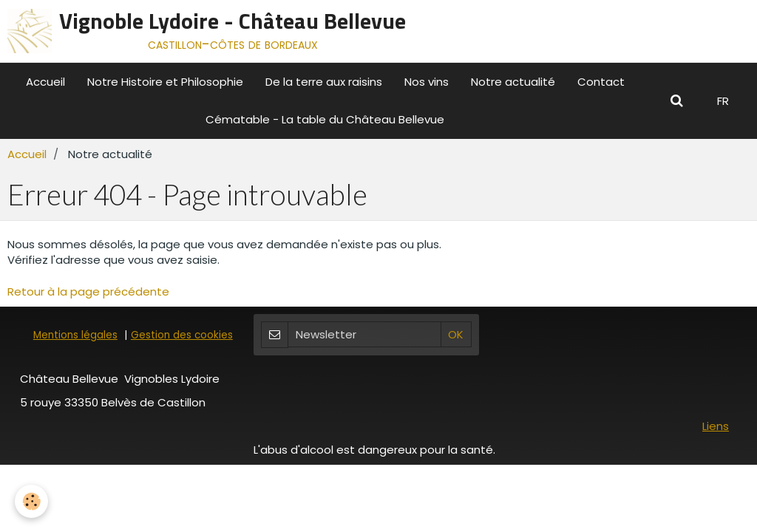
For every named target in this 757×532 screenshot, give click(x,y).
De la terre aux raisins (324, 82)
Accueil (45, 82)
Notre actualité (513, 82)
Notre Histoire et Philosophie (165, 82)
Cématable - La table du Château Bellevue (325, 119)
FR (723, 101)
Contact (601, 82)
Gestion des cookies (182, 335)
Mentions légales (75, 335)
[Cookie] (31, 501)
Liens (716, 426)
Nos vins (427, 82)
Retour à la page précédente (88, 291)
